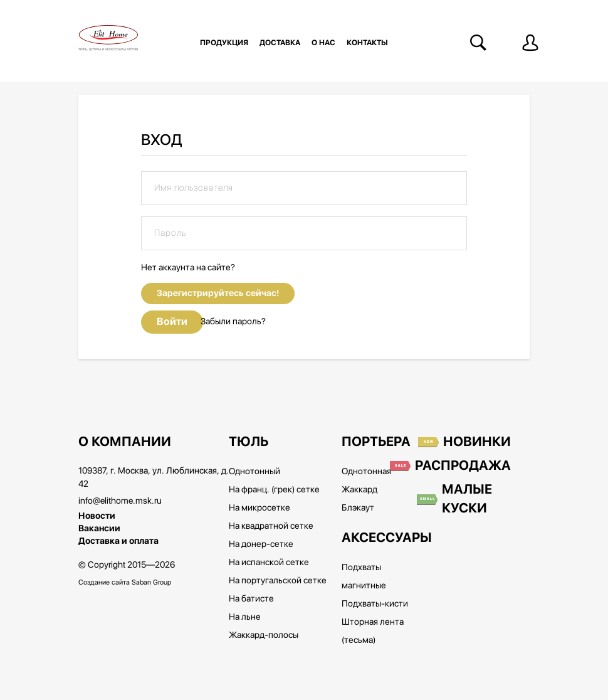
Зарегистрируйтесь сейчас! (218, 293)
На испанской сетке (269, 563)
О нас (323, 43)
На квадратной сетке (271, 526)
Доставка (280, 43)
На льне (245, 617)
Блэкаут (358, 508)
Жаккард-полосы (264, 635)
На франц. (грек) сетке (274, 490)
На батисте (251, 599)
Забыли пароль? (233, 322)
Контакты (367, 43)
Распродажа (463, 466)
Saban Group (151, 582)
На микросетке (259, 508)
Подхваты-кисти (375, 604)
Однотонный (254, 472)
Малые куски (467, 499)
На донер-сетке (261, 544)
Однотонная (366, 472)
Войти (172, 322)
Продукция (224, 43)
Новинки (477, 442)
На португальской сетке (278, 581)
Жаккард (359, 490)
